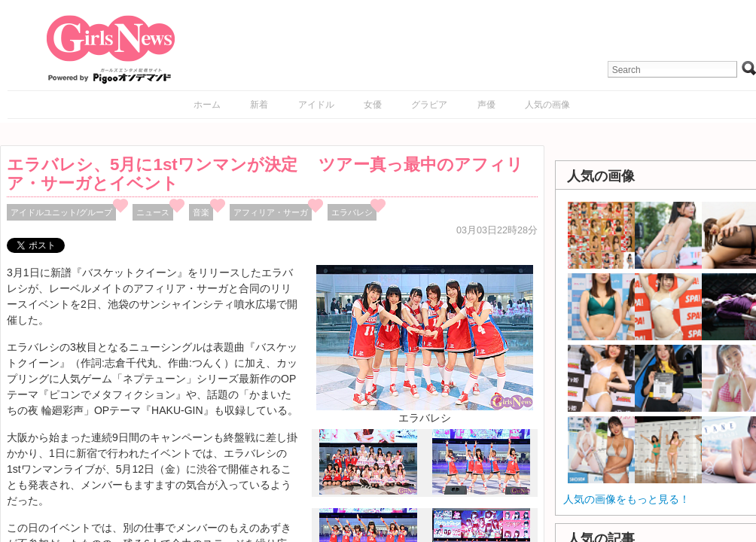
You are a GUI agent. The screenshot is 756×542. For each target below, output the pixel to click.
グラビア (429, 105)
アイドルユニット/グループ (61, 212)
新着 (259, 105)
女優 (373, 105)
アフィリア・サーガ (271, 212)
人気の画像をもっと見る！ (626, 499)
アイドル (316, 105)
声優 (486, 105)
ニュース (153, 212)
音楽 (201, 212)
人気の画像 (547, 105)
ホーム (207, 105)
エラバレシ (352, 212)
